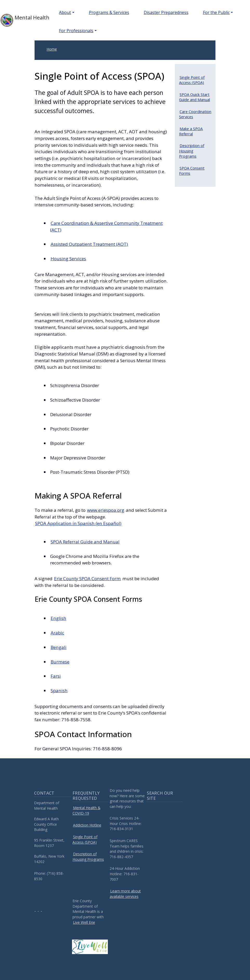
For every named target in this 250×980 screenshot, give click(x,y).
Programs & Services (109, 12)
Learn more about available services (125, 894)
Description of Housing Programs (192, 151)
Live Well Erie (84, 922)
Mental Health (21, 20)
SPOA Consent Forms (192, 171)
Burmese (60, 662)
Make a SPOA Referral (191, 131)
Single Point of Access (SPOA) (192, 80)
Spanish (59, 691)
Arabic (57, 633)
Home (52, 49)
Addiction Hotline (87, 825)
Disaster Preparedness (166, 12)
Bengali (59, 647)
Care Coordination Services (195, 114)
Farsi (56, 676)
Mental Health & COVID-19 (86, 810)
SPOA (78, 523)
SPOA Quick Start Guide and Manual (195, 97)
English (58, 618)
